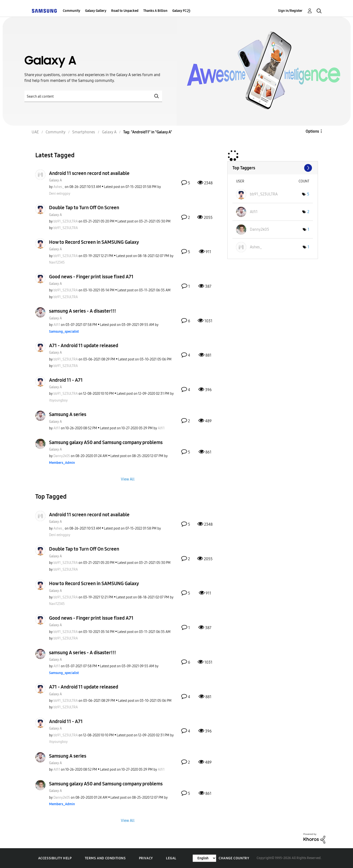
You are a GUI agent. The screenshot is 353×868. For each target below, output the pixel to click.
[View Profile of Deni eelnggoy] (60, 194)
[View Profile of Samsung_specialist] (64, 332)
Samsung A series (68, 414)
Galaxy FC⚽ (181, 11)
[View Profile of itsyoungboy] (58, 400)
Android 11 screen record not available (89, 173)
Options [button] (312, 131)
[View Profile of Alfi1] (57, 325)
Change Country (234, 858)
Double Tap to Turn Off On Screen (84, 208)
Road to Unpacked (125, 11)
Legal (171, 858)
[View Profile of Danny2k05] (62, 456)
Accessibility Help (55, 858)
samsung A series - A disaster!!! (83, 311)
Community (72, 11)
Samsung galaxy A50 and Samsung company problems (106, 442)
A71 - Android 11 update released (84, 345)
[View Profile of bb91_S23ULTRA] (66, 221)
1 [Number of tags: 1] (308, 229)
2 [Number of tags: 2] (308, 212)
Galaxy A (55, 180)
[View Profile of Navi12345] (57, 262)
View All (128, 479)
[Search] (93, 96)
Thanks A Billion (155, 11)
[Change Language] (204, 858)
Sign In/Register (290, 11)
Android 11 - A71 (66, 380)
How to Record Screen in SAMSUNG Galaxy (94, 242)
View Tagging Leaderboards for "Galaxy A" (273, 168)
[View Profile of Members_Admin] (62, 463)
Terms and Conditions (105, 858)
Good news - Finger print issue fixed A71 (91, 277)
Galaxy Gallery (96, 11)
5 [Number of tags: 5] (308, 194)
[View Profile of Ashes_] (59, 187)
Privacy (146, 858)
